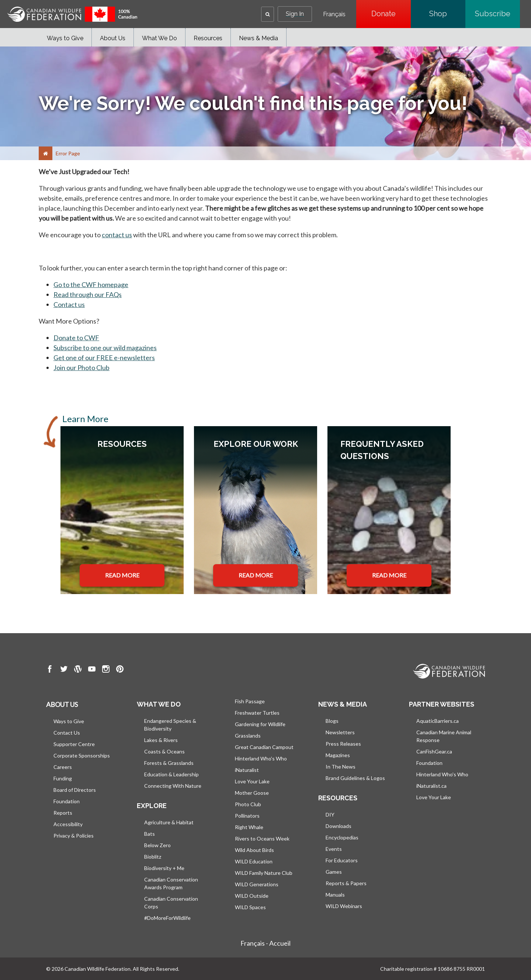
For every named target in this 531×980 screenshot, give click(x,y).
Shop (447, 14)
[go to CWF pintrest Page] (120, 670)
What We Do (159, 38)
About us (62, 704)
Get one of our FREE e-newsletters (104, 358)
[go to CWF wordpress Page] (78, 670)
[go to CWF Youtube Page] (92, 670)
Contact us (69, 304)
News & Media (258, 38)
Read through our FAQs (88, 294)
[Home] (46, 153)
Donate (391, 14)
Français (334, 14)
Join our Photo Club (81, 367)
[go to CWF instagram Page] (106, 670)
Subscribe (497, 14)
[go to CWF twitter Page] (64, 670)
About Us (113, 38)
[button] (268, 14)
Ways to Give (65, 38)
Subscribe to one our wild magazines (105, 348)
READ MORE (122, 575)
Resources (208, 38)
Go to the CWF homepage (91, 284)
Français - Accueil (265, 943)
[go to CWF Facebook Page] (50, 670)
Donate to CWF (76, 338)
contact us (117, 235)
